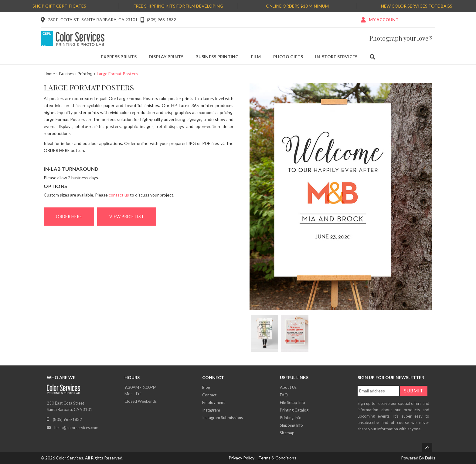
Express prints (119, 57)
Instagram (211, 410)
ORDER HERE (69, 216)
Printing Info (291, 418)
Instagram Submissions (223, 418)
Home (49, 74)
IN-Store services (336, 57)
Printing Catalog (294, 410)
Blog (206, 387)
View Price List (127, 216)
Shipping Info (291, 425)
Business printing (217, 57)
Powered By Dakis (418, 458)
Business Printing (76, 74)
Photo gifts (288, 57)
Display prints (166, 57)
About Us (288, 387)
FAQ (284, 395)
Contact (209, 395)
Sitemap (287, 433)
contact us (119, 195)
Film (256, 57)
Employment (213, 402)
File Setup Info (292, 402)
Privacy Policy (241, 458)
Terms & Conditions (277, 458)
